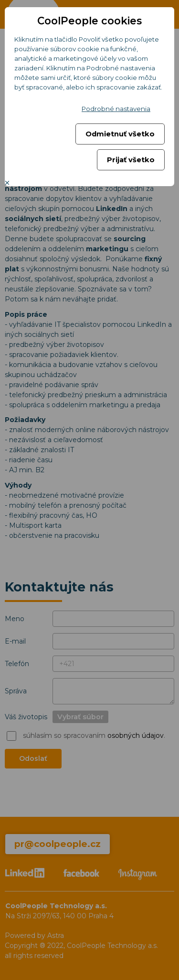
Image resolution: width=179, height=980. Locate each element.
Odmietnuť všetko (120, 134)
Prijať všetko (131, 160)
